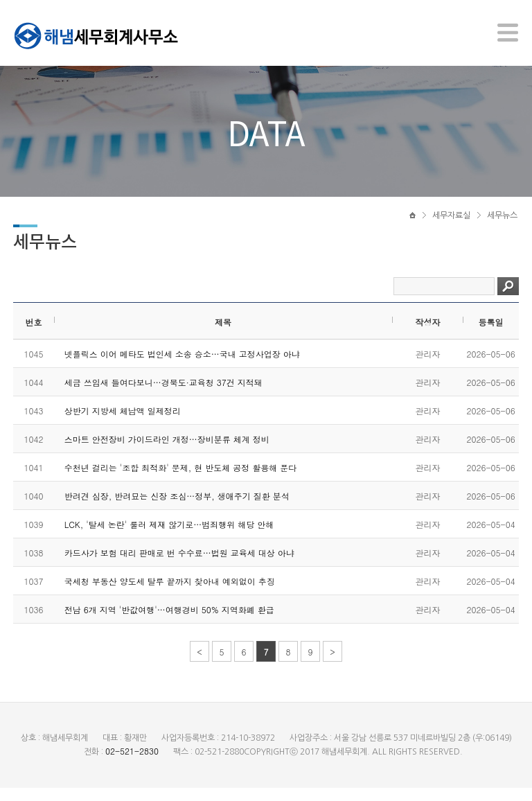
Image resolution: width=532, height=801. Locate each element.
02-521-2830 (132, 764)
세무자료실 (451, 227)
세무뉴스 (502, 227)
